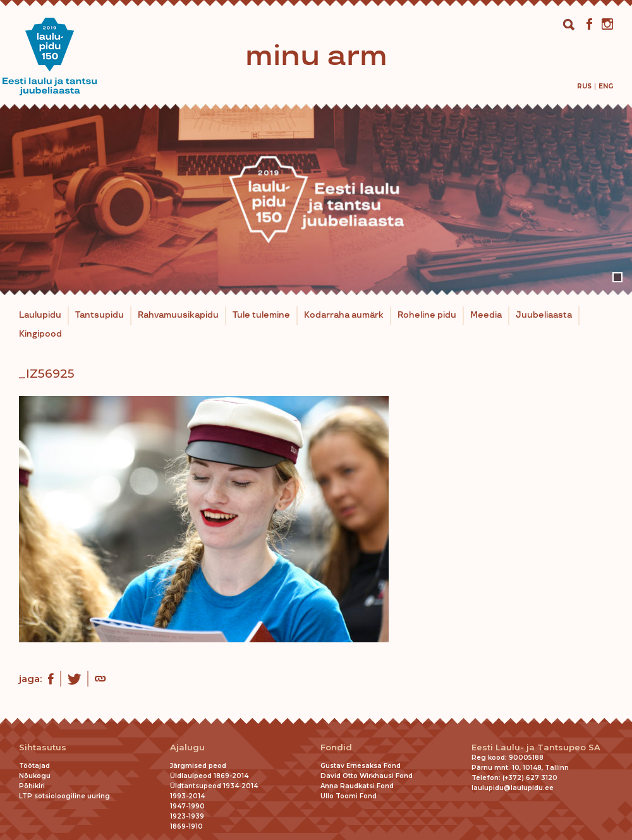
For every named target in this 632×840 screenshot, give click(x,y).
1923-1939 (187, 816)
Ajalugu (187, 747)
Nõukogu (35, 776)
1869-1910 (186, 826)
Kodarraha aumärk (344, 315)
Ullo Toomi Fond (349, 796)
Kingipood (40, 334)
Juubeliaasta (544, 315)
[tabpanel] (316, 200)
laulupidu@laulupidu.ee (513, 788)
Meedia (486, 315)
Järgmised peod (198, 766)
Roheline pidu (427, 315)
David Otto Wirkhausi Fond (367, 776)
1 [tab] (617, 277)
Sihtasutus (43, 747)
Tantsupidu (100, 315)
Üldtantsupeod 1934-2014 (214, 786)
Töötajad (34, 766)
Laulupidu (40, 315)
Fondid (336, 747)
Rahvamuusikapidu (178, 315)
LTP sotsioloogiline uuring (64, 796)
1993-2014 (187, 796)
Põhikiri (32, 786)
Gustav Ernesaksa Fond (361, 766)
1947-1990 (187, 806)
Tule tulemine (261, 315)
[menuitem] (584, 86)
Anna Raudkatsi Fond (357, 786)
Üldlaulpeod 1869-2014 (209, 776)
